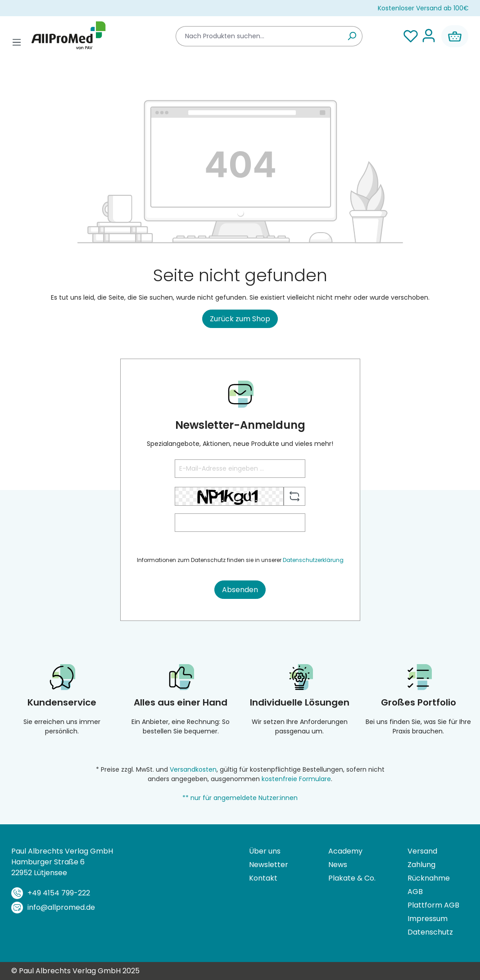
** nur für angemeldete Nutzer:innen (240, 798)
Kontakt (263, 878)
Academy (345, 851)
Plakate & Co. (352, 878)
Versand (422, 851)
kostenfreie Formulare (296, 779)
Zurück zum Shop (240, 319)
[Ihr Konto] (429, 36)
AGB (415, 892)
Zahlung (421, 865)
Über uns (265, 851)
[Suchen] (352, 36)
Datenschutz (430, 932)
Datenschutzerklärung (313, 560)
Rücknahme (429, 878)
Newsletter (269, 865)
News (338, 865)
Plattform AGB (433, 905)
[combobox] (259, 36)
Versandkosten (193, 769)
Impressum (428, 919)
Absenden (240, 590)
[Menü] (17, 42)
